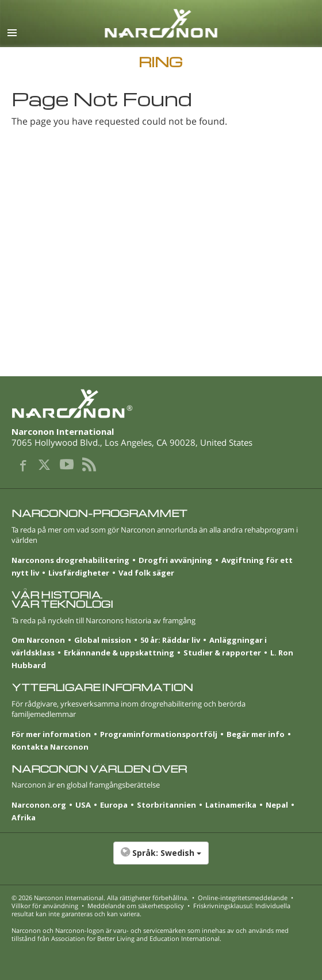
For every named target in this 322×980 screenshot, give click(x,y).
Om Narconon (38, 640)
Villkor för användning (45, 906)
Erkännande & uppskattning (119, 653)
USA (83, 805)
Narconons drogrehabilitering (70, 560)
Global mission (103, 640)
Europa (114, 805)
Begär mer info (256, 734)
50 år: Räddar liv (170, 640)
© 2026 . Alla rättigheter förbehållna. (100, 898)
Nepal (277, 805)
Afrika (24, 817)
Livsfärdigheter (79, 573)
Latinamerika (231, 805)
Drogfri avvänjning (175, 560)
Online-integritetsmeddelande (243, 898)
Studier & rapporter (222, 653)
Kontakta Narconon (50, 747)
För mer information (51, 734)
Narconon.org (39, 805)
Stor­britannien (166, 805)
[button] (161, 859)
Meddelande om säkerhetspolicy (136, 906)
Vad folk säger (146, 573)
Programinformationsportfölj (159, 734)
